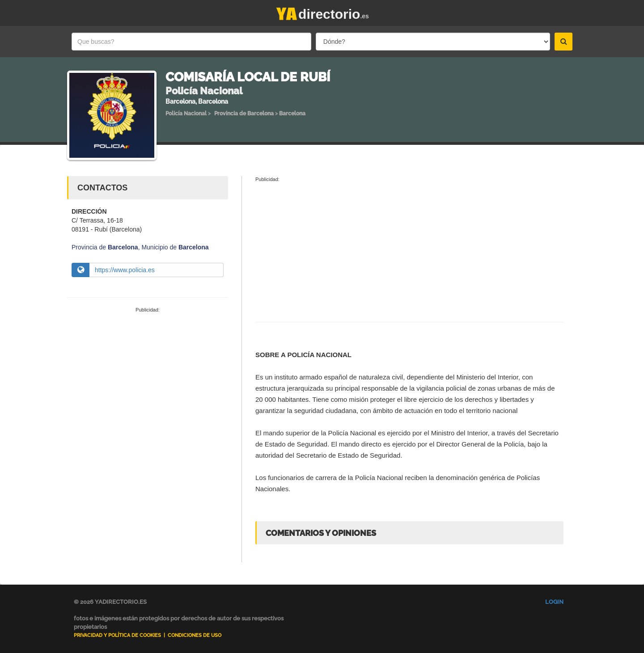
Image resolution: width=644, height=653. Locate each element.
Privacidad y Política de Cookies (117, 635)
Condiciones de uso (195, 635)
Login (554, 602)
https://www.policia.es (125, 270)
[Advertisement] (148, 381)
